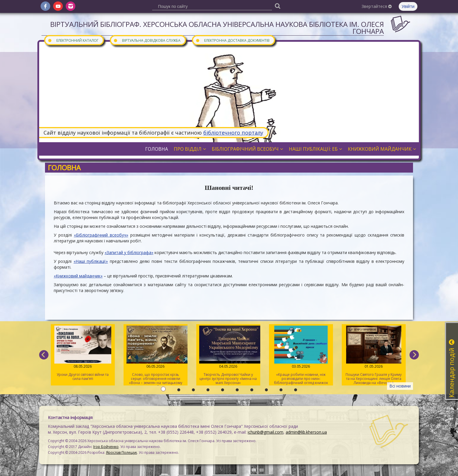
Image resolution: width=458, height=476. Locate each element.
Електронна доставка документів (233, 40)
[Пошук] (277, 6)
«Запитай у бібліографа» (129, 252)
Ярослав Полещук (122, 452)
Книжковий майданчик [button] (382, 149)
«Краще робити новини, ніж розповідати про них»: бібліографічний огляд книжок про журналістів (301, 356)
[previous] (44, 355)
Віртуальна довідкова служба (147, 40)
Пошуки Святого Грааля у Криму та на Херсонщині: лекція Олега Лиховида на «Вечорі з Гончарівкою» (374, 356)
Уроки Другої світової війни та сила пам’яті (83, 353)
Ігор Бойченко (106, 447)
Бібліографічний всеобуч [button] (247, 149)
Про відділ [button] (190, 149)
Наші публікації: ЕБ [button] (315, 149)
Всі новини (400, 386)
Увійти (408, 6)
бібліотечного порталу (233, 133)
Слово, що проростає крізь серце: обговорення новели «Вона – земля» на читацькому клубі (156, 356)
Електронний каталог (73, 40)
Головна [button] (157, 149)
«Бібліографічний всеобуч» (101, 235)
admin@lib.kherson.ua (306, 432)
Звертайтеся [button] (377, 6)
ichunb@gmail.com (266, 432)
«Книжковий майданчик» (78, 276)
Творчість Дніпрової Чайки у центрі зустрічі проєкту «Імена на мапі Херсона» (228, 355)
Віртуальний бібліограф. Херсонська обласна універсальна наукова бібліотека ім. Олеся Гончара (217, 28)
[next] (414, 355)
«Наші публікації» (91, 261)
